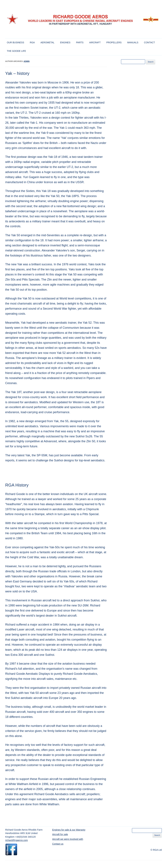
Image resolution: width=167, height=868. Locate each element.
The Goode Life (16, 51)
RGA (32, 42)
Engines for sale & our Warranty (69, 830)
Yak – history (17, 73)
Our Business (15, 42)
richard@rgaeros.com (17, 840)
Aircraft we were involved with (68, 839)
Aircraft (95, 42)
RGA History (17, 485)
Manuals (133, 42)
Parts (80, 42)
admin (27, 61)
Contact (149, 42)
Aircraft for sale (60, 834)
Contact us (58, 844)
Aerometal (47, 42)
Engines (65, 42)
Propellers (114, 42)
